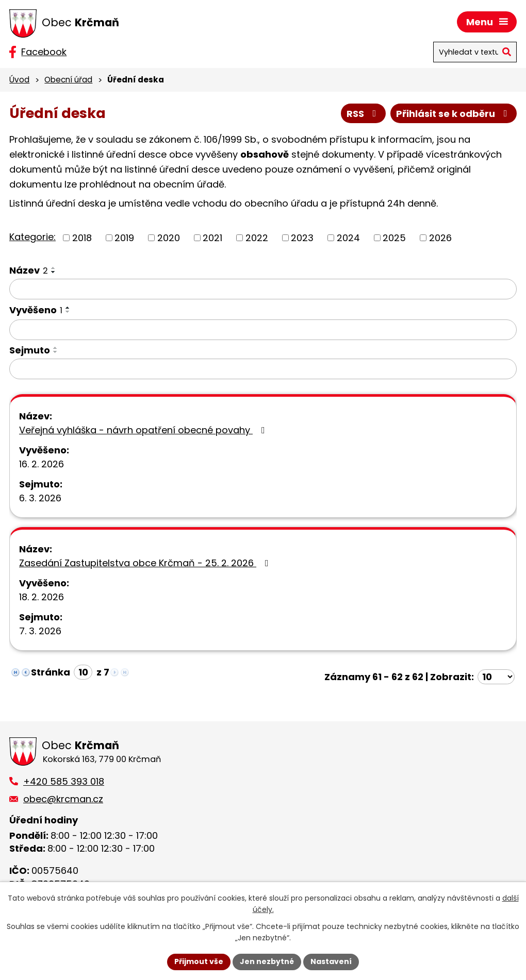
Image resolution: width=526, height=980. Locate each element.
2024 (348, 238)
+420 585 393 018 (64, 781)
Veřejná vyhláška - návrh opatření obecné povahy (144, 430)
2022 (257, 238)
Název (29, 270)
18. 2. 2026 (42, 597)
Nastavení (331, 961)
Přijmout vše (199, 961)
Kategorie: (32, 237)
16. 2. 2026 (42, 464)
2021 (212, 238)
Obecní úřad (68, 80)
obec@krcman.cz (63, 799)
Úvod (19, 80)
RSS (364, 114)
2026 (440, 238)
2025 (394, 238)
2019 (124, 238)
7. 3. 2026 (40, 631)
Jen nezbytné (267, 961)
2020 (169, 238)
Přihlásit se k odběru (454, 114)
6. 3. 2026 (40, 498)
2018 (82, 238)
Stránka (51, 672)
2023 (302, 238)
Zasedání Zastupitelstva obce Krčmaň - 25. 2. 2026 (146, 563)
